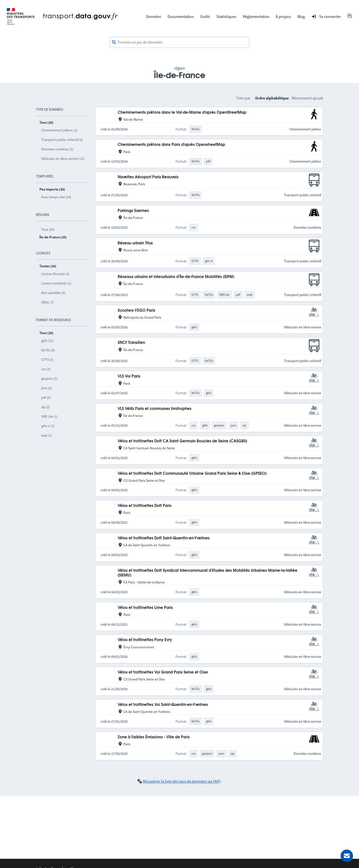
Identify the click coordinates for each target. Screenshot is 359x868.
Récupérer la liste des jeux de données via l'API (181, 781)
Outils (205, 16)
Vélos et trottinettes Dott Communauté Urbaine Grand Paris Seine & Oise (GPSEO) (192, 474)
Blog (301, 16)
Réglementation (256, 16)
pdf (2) (46, 397)
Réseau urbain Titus (135, 243)
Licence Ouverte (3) (55, 274)
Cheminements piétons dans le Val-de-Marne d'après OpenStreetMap (182, 113)
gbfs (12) (47, 341)
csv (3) (46, 369)
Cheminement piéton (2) (59, 130)
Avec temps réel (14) (56, 197)
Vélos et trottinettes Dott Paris (145, 506)
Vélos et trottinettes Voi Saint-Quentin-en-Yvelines (163, 705)
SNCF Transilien (131, 343)
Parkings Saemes (133, 211)
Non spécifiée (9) (53, 293)
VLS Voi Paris (129, 376)
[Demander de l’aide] (347, 856)
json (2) (46, 388)
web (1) (46, 435)
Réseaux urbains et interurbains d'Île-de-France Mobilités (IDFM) (176, 277)
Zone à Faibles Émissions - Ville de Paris (154, 737)
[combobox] (179, 42)
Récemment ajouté (307, 98)
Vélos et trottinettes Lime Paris (145, 608)
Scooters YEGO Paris (136, 311)
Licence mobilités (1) (56, 283)
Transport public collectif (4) (62, 140)
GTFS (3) (47, 360)
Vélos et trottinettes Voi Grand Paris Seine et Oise (163, 672)
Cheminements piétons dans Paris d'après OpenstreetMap (171, 145)
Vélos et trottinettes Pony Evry (145, 640)
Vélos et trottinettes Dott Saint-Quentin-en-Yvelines (164, 538)
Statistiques (226, 16)
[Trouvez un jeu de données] (179, 42)
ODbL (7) (47, 302)
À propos (283, 16)
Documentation (181, 16)
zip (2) (45, 407)
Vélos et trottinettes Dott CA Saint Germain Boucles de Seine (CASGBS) (182, 441)
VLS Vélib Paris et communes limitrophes (155, 409)
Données (154, 16)
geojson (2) (49, 379)
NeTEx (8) (48, 350)
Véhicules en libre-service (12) (63, 159)
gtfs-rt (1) (48, 426)
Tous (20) (48, 229)
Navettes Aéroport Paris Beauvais (148, 177)
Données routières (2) (57, 149)
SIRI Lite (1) (49, 416)
